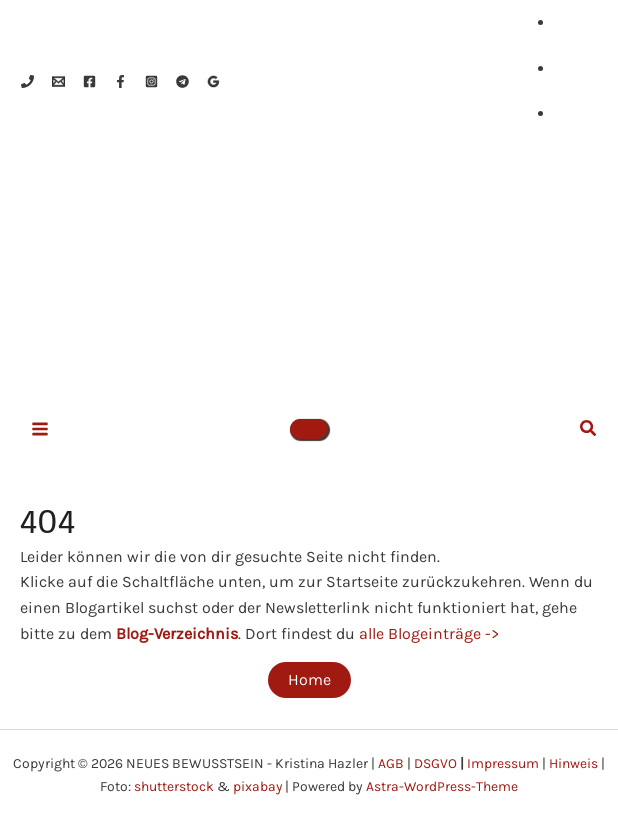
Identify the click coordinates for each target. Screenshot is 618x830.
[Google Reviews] (213, 81)
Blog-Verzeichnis (177, 637)
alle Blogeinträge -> (429, 637)
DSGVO (435, 763)
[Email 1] (58, 81)
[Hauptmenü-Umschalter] (40, 433)
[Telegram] (182, 81)
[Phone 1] (27, 81)
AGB (391, 763)
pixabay (257, 785)
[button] (309, 433)
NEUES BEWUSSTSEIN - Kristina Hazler (378, 278)
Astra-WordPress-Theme (442, 785)
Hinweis (573, 763)
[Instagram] (151, 81)
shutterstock (173, 785)
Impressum (503, 763)
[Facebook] (89, 81)
